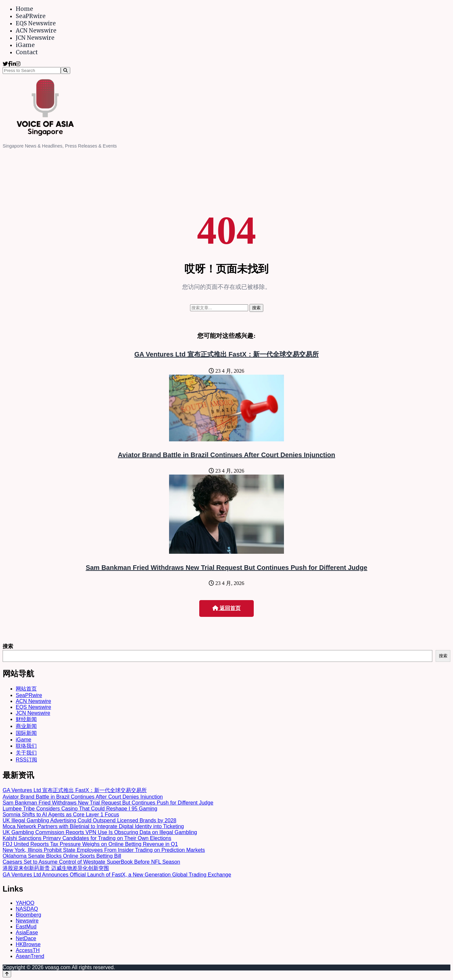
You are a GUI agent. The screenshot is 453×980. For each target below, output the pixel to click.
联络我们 (26, 746)
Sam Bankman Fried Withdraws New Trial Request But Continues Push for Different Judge (226, 568)
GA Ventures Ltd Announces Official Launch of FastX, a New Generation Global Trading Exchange (117, 875)
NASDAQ (27, 909)
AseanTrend (30, 956)
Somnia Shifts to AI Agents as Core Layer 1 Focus (61, 815)
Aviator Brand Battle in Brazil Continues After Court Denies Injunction (226, 455)
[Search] (65, 70)
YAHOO (25, 903)
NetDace (26, 938)
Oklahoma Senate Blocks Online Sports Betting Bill (62, 856)
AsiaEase (27, 933)
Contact (27, 52)
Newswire (27, 921)
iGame (25, 45)
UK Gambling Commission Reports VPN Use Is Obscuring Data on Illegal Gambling (100, 832)
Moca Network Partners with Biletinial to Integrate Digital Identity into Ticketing (93, 826)
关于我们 (26, 753)
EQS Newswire (36, 23)
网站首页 (26, 689)
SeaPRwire (31, 16)
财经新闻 (26, 719)
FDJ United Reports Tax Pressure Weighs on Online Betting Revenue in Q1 (90, 844)
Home (24, 9)
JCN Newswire (35, 38)
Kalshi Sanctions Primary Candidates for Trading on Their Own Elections (87, 838)
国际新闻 (26, 733)
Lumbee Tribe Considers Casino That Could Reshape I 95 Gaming (80, 809)
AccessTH (28, 950)
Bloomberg (28, 915)
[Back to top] (7, 974)
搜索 (8, 646)
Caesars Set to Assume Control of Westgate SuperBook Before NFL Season (91, 862)
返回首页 (226, 608)
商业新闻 (26, 726)
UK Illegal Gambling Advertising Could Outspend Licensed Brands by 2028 (89, 820)
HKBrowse (28, 944)
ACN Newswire (36, 31)
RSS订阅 (26, 760)
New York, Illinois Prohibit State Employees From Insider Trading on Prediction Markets (104, 850)
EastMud (26, 927)
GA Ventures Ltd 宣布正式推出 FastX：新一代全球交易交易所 (226, 354)
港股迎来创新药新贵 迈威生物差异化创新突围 (56, 868)
